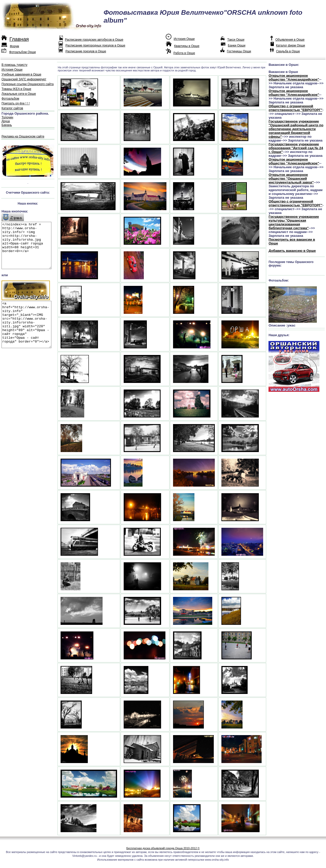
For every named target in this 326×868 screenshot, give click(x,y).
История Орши (184, 39)
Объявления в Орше (290, 40)
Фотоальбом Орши (23, 52)
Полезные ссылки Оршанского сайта (28, 84)
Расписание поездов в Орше (86, 51)
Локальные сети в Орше (19, 94)
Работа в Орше (184, 53)
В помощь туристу (14, 65)
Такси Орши (236, 40)
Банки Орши (237, 45)
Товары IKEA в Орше (16, 89)
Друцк (6, 121)
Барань (7, 125)
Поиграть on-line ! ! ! (16, 103)
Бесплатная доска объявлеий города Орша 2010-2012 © (163, 848)
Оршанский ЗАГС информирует (24, 79)
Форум (14, 46)
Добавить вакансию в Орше (292, 251)
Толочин (7, 117)
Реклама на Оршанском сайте (23, 136)
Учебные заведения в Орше (21, 74)
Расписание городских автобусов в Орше (94, 40)
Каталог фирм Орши (290, 45)
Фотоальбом (10, 99)
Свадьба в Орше (288, 51)
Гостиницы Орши (239, 51)
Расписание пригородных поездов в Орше (95, 45)
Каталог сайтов (12, 108)
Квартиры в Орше (187, 46)
